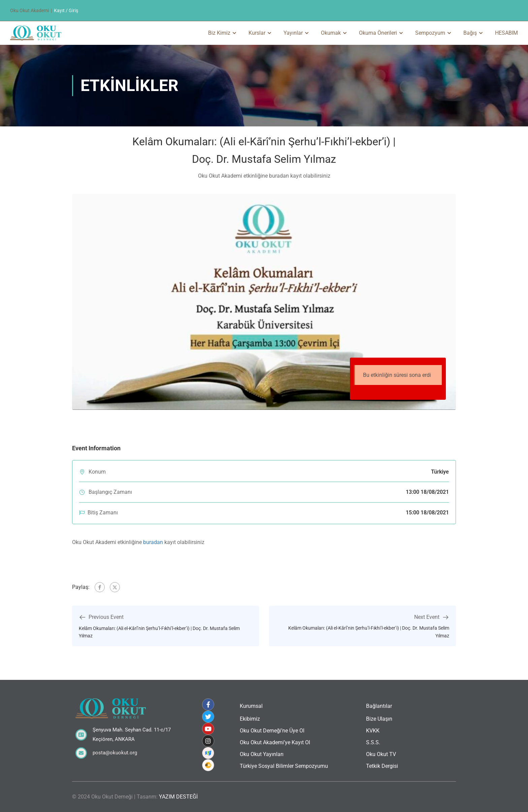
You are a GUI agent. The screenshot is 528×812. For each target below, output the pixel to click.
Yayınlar (293, 33)
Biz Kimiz (219, 33)
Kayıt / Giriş (66, 10)
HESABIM (506, 33)
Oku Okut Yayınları (262, 754)
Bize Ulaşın (379, 719)
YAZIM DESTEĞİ (178, 797)
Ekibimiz (250, 719)
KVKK (373, 731)
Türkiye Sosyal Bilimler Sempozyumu (284, 766)
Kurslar (257, 33)
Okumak (331, 33)
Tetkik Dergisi (382, 766)
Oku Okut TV (381, 754)
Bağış (470, 33)
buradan (153, 542)
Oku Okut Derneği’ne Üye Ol (272, 731)
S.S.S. (373, 742)
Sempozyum (430, 33)
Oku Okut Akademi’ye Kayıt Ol (275, 742)
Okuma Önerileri (378, 33)
